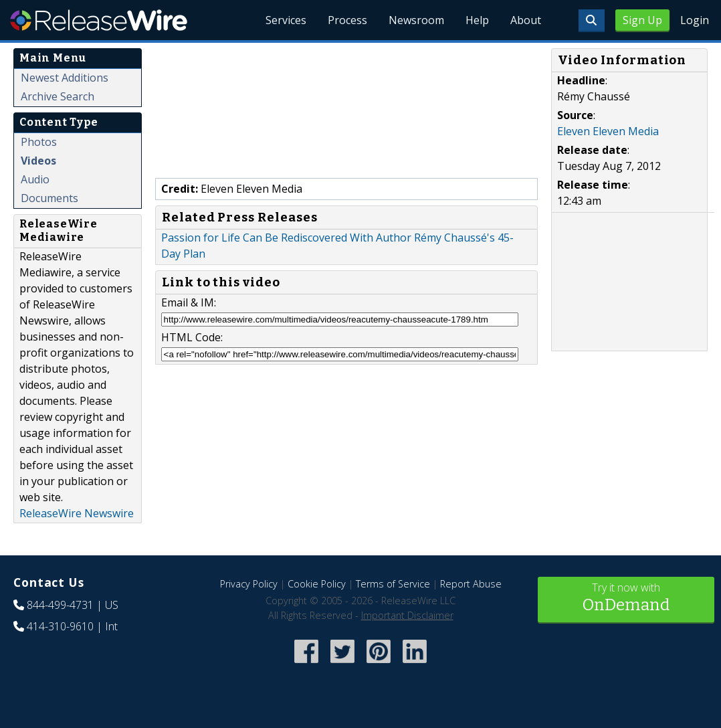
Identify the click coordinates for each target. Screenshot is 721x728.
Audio (35, 179)
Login (695, 20)
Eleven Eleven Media (608, 131)
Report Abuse (471, 584)
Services (286, 20)
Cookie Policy (317, 584)
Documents (49, 198)
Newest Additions (65, 78)
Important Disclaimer (407, 615)
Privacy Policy (249, 584)
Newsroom (416, 20)
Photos (39, 142)
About (526, 20)
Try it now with (626, 599)
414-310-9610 (60, 626)
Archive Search (58, 96)
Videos (38, 161)
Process (347, 20)
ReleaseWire (99, 20)
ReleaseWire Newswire (77, 513)
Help (477, 20)
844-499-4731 (60, 605)
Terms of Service (393, 584)
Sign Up (642, 20)
